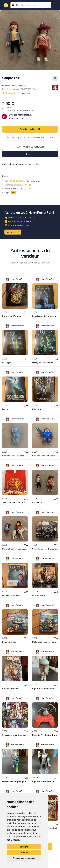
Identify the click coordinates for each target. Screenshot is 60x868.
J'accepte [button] (24, 847)
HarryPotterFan (19, 86)
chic (14, 193)
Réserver (30, 154)
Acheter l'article (30, 129)
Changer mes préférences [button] (24, 858)
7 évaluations (24, 93)
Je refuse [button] (24, 852)
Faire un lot (13, 232)
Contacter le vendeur (30, 147)
